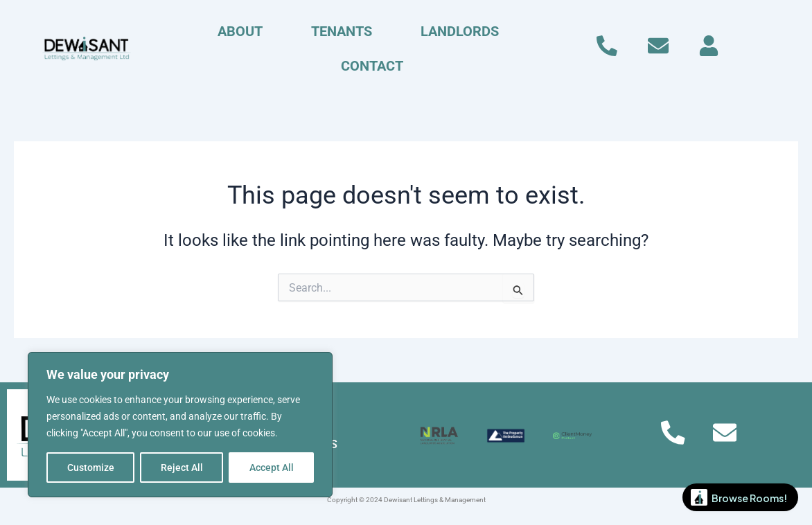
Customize (91, 468)
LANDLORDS (460, 31)
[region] (180, 425)
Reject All (182, 468)
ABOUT (240, 31)
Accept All (272, 468)
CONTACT (372, 66)
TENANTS (342, 31)
